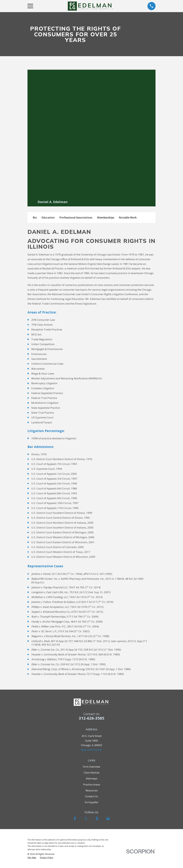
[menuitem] (32, 858)
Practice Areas (92, 784)
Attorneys (92, 778)
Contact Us (91, 796)
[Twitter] (86, 818)
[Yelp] (97, 818)
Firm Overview (91, 767)
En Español (92, 802)
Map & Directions (91, 750)
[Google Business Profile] (108, 818)
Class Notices (92, 773)
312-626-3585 (92, 718)
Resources (92, 790)
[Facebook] (75, 818)
